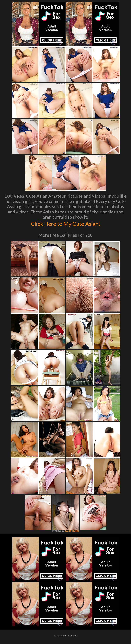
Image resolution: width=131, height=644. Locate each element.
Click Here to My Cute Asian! (65, 223)
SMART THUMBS (72, 531)
